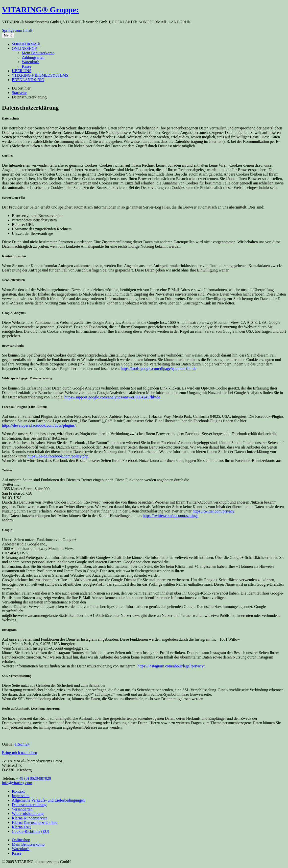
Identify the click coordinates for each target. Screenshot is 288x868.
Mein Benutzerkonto (38, 53)
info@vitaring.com (17, 783)
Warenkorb (31, 62)
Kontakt (18, 791)
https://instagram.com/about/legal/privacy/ (171, 666)
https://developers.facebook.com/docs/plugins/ (39, 425)
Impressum (21, 796)
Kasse (26, 66)
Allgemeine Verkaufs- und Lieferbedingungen (49, 800)
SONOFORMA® (26, 44)
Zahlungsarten (33, 57)
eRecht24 (22, 744)
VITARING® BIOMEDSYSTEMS (40, 75)
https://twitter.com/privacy (213, 511)
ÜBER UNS (22, 71)
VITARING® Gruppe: (40, 10)
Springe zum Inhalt (17, 30)
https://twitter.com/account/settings (170, 516)
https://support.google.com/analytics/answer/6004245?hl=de (112, 397)
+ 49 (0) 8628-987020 (34, 778)
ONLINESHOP (24, 48)
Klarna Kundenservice (30, 818)
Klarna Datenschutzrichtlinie (35, 823)
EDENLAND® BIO (28, 80)
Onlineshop (21, 840)
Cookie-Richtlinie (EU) (31, 831)
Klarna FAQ (22, 827)
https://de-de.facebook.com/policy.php (58, 456)
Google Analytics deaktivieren (121, 393)
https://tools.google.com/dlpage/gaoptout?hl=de (159, 369)
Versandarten (22, 809)
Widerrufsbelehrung (28, 814)
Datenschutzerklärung (29, 805)
